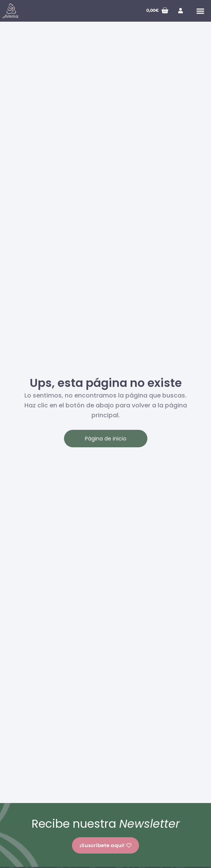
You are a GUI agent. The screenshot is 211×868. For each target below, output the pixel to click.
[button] (200, 11)
